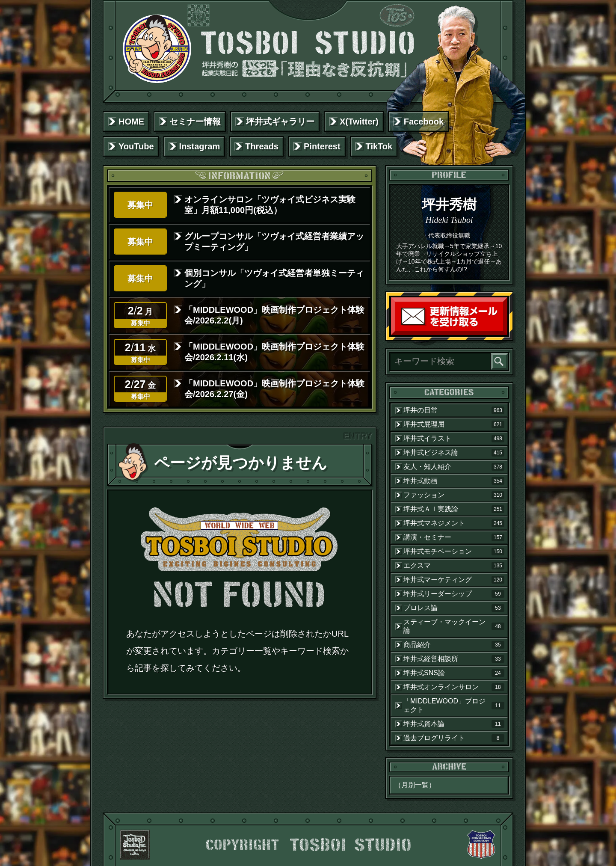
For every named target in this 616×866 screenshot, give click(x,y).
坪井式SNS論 (454, 673)
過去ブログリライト (454, 738)
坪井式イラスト (454, 439)
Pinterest (322, 146)
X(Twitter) (359, 122)
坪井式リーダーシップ (454, 594)
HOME (131, 122)
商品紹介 (454, 645)
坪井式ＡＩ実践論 (454, 509)
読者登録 (505, 333)
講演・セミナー (454, 537)
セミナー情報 (195, 122)
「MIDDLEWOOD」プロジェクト (454, 705)
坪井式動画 (454, 481)
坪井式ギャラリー (280, 122)
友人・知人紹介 (454, 467)
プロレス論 (454, 608)
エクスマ (454, 566)
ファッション (454, 495)
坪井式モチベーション (454, 552)
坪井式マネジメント (454, 523)
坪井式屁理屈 (454, 424)
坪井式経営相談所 (454, 659)
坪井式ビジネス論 (454, 453)
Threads (262, 146)
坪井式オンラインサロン (454, 687)
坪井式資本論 (454, 724)
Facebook (424, 122)
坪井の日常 (454, 410)
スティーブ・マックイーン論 (454, 626)
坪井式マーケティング (454, 580)
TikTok (379, 146)
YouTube (136, 146)
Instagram (200, 146)
